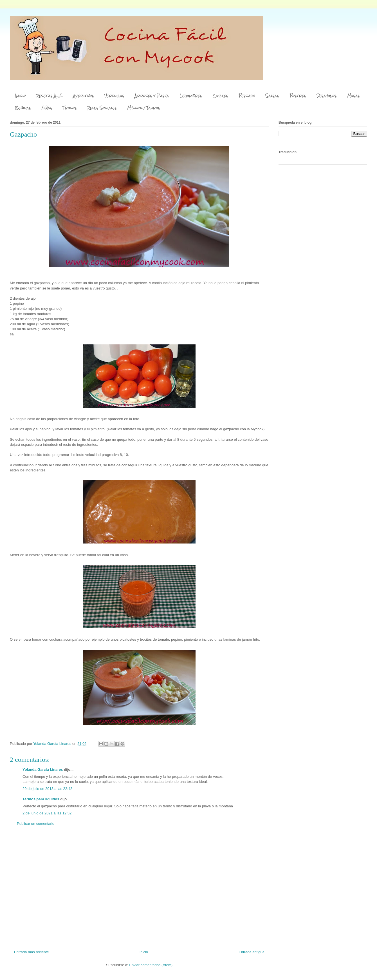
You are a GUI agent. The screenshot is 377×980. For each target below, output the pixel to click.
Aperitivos (84, 96)
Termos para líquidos (41, 799)
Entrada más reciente (32, 952)
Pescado (247, 96)
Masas (354, 96)
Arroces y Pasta (152, 96)
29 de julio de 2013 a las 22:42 (47, 789)
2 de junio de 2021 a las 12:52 (47, 813)
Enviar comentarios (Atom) (151, 965)
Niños (47, 108)
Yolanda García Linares (43, 769)
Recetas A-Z (50, 96)
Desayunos (327, 96)
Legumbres (191, 96)
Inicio (20, 96)
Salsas (272, 96)
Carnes (220, 96)
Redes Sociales (102, 108)
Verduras (114, 96)
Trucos (70, 108)
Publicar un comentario (36, 824)
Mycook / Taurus (144, 108)
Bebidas (23, 108)
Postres (298, 96)
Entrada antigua (252, 952)
